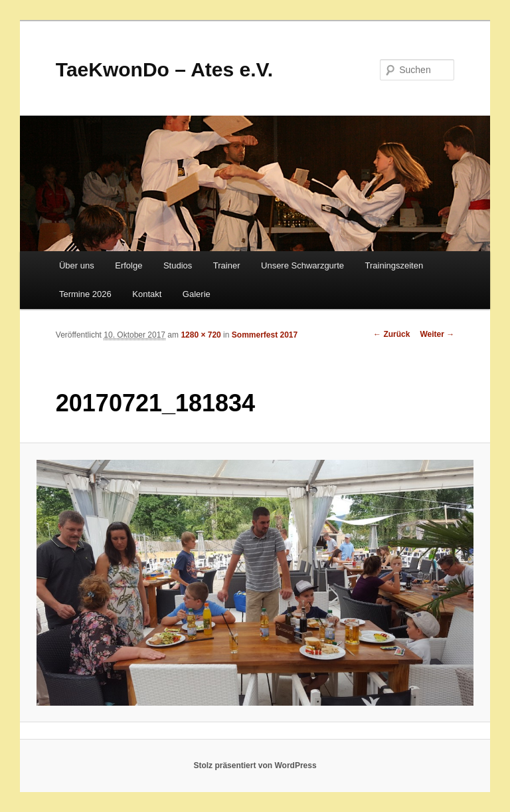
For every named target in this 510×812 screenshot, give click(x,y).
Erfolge (128, 265)
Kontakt (147, 294)
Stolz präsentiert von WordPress (255, 765)
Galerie (197, 294)
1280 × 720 (201, 335)
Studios (178, 265)
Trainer (227, 265)
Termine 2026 (85, 294)
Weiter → (437, 334)
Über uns (77, 265)
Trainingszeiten (394, 265)
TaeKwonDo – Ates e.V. (164, 69)
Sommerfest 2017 (265, 335)
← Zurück (391, 334)
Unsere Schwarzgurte (302, 265)
